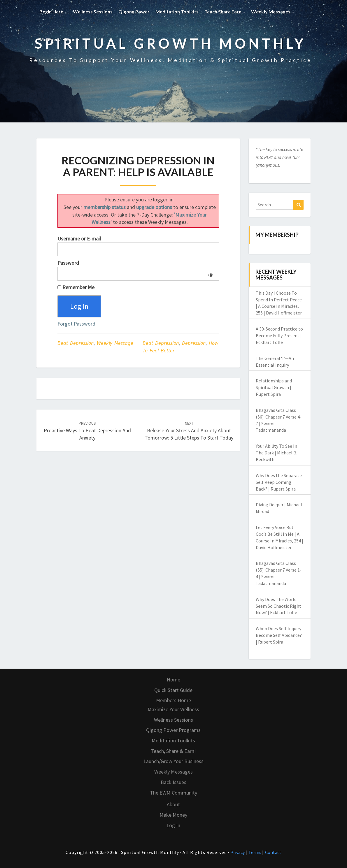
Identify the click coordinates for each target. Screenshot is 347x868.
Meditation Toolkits (177, 12)
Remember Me (76, 287)
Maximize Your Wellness (173, 709)
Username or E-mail (79, 239)
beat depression (161, 343)
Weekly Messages (273, 12)
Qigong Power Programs (173, 730)
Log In (173, 825)
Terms (255, 852)
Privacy (238, 852)
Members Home (173, 700)
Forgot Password (76, 324)
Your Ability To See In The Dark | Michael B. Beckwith (276, 453)
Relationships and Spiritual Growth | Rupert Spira (274, 387)
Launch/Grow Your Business (173, 761)
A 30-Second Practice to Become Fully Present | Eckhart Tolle (279, 335)
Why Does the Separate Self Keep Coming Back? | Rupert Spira (279, 482)
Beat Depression (76, 343)
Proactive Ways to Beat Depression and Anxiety (87, 431)
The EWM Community (173, 793)
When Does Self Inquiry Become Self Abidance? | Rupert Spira (279, 635)
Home (173, 680)
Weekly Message (115, 343)
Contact (273, 852)
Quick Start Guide (173, 690)
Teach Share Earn (225, 12)
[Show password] (210, 274)
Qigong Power (134, 12)
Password (68, 263)
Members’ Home (59, 39)
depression (194, 343)
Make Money (173, 815)
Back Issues (173, 782)
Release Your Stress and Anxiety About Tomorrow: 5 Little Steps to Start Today (189, 431)
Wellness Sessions (93, 12)
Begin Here (53, 12)
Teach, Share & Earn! (173, 751)
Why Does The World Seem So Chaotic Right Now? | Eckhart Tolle (278, 606)
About (173, 804)
